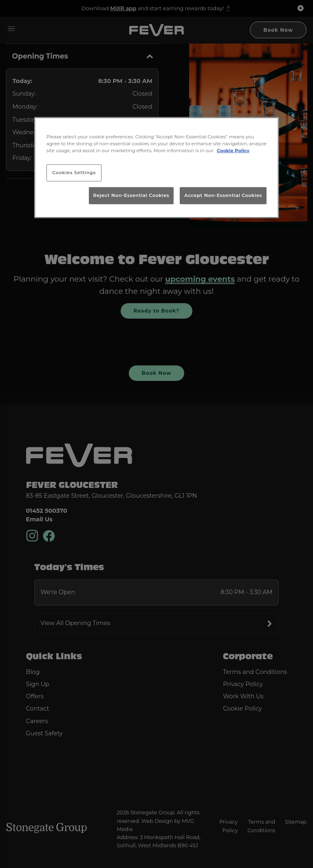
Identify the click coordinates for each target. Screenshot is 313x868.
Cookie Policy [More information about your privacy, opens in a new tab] (233, 151)
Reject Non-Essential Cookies (131, 195)
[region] (156, 168)
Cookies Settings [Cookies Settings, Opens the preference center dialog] (74, 173)
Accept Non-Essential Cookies (223, 195)
